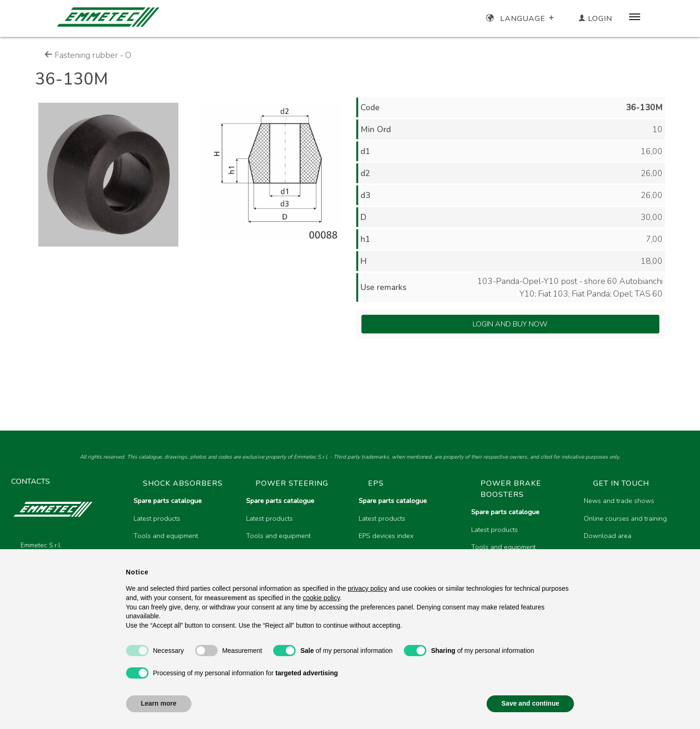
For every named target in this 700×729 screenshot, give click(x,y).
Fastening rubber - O (88, 55)
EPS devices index (386, 536)
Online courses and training (625, 518)
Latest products (157, 518)
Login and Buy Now (510, 324)
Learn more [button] (159, 703)
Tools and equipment (166, 536)
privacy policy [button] (368, 588)
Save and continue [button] (530, 703)
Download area (608, 536)
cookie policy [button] (322, 598)
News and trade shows (619, 501)
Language (521, 19)
